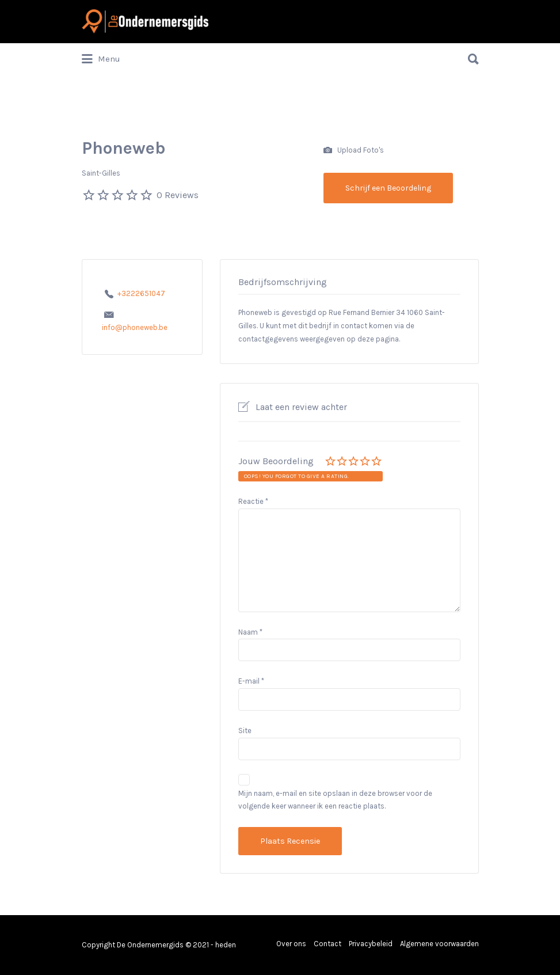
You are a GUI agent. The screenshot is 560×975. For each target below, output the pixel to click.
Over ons (291, 944)
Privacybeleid (371, 944)
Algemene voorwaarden (439, 944)
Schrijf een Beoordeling (388, 188)
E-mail (251, 681)
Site (245, 731)
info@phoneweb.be (135, 327)
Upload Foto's (354, 151)
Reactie (253, 501)
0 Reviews (178, 195)
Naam (250, 632)
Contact (327, 944)
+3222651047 (141, 293)
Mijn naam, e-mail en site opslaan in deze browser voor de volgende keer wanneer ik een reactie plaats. (335, 800)
